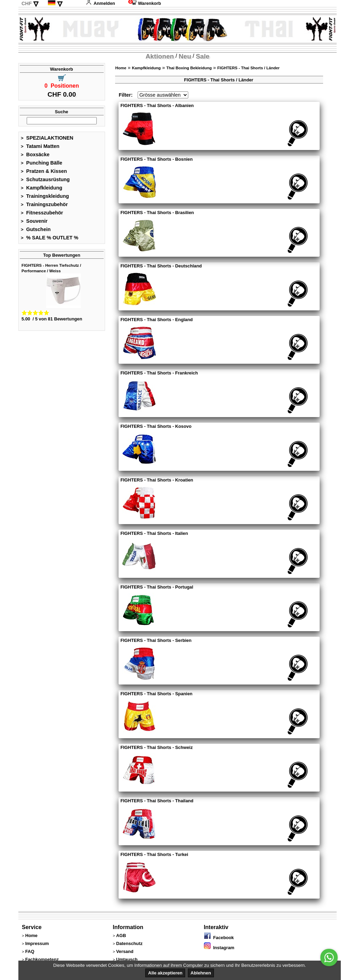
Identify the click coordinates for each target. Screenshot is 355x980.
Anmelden (101, 3)
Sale (203, 56)
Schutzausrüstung (45, 179)
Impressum (37, 943)
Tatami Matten (40, 146)
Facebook (219, 938)
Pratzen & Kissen (44, 171)
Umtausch (127, 959)
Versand (125, 951)
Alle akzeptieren (165, 973)
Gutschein (36, 229)
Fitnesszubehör (42, 213)
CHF (27, 3)
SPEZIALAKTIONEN (47, 138)
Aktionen (160, 56)
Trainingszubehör (44, 204)
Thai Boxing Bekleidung (189, 68)
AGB (121, 935)
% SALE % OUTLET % (50, 238)
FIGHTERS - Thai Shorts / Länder (249, 68)
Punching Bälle (42, 163)
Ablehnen (201, 973)
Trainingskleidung (45, 196)
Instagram (219, 948)
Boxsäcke (35, 154)
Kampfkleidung (42, 188)
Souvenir (34, 221)
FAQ (30, 951)
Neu (185, 56)
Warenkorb (145, 3)
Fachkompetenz (42, 959)
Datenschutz (129, 943)
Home (121, 68)
